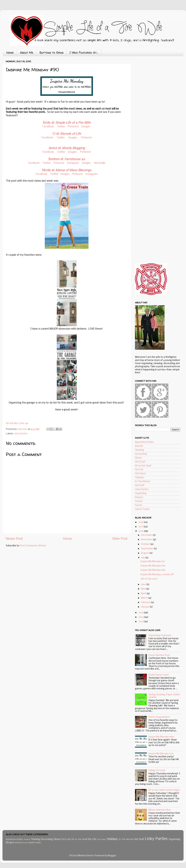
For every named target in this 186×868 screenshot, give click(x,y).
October (146, 544)
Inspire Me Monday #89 (153, 570)
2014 (141, 617)
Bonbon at (67, 159)
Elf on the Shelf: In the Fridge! (164, 790)
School (139, 501)
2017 (141, 527)
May (144, 589)
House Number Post (159, 655)
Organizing (141, 493)
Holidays (139, 478)
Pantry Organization (159, 717)
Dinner (138, 458)
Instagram (73, 163)
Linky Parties (21, 434)
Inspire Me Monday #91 (153, 562)
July (143, 558)
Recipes (139, 497)
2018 (141, 522)
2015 (141, 613)
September (147, 549)
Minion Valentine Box (159, 810)
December (147, 535)
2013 (141, 622)
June (144, 585)
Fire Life (139, 470)
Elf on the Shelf (143, 466)
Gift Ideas (140, 474)
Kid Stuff (140, 486)
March (145, 598)
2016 (141, 531)
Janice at (67, 148)
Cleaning (139, 450)
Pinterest (74, 127)
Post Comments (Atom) (33, 546)
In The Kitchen (143, 482)
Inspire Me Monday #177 (161, 754)
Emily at (67, 123)
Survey (139, 505)
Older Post (120, 539)
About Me (27, 53)
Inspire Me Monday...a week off (157, 575)
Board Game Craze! (159, 675)
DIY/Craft (140, 462)
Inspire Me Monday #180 (161, 737)
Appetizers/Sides (144, 442)
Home (10, 53)
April (144, 594)
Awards (139, 446)
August (145, 553)
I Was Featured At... (84, 53)
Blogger (112, 856)
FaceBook (48, 127)
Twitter (61, 127)
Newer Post (14, 539)
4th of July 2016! (149, 579)
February (146, 603)
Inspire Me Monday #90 (153, 566)
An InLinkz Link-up (17, 423)
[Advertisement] (160, 84)
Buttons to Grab (51, 53)
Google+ (86, 127)
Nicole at (67, 170)
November (147, 540)
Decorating (141, 454)
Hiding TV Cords (157, 771)
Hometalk (100, 163)
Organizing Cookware (160, 635)
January (145, 607)
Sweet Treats (142, 509)
